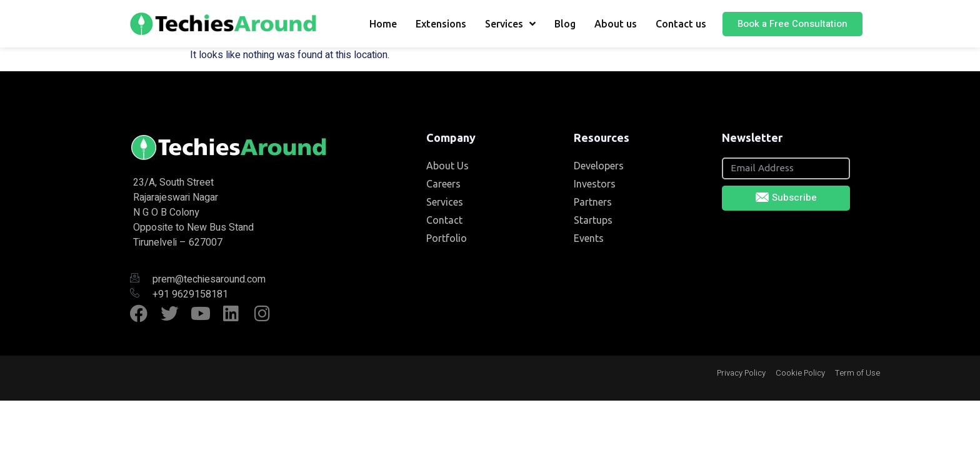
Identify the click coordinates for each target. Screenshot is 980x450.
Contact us (681, 24)
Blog (565, 24)
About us (616, 24)
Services (510, 24)
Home (383, 24)
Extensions (441, 24)
